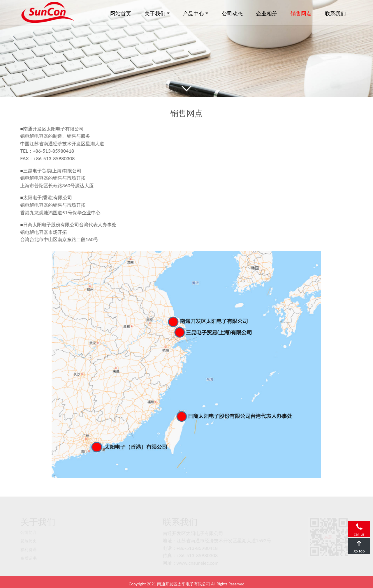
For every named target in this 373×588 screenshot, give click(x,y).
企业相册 (267, 13)
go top (359, 543)
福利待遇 (29, 545)
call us (359, 526)
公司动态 (232, 13)
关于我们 (155, 13)
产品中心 (193, 13)
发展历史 (29, 537)
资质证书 (29, 554)
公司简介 (29, 528)
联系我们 (335, 13)
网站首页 (121, 13)
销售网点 (301, 13)
